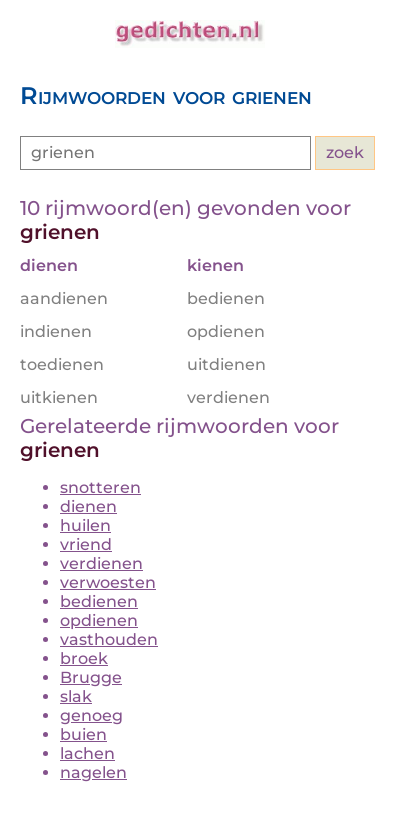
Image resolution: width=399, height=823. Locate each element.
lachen (87, 753)
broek (84, 658)
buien (83, 734)
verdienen (101, 563)
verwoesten (108, 582)
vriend (86, 544)
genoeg (91, 715)
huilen (85, 525)
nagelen (93, 772)
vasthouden (109, 639)
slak (76, 696)
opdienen (99, 620)
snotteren (100, 487)
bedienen (99, 601)
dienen (88, 506)
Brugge (91, 677)
